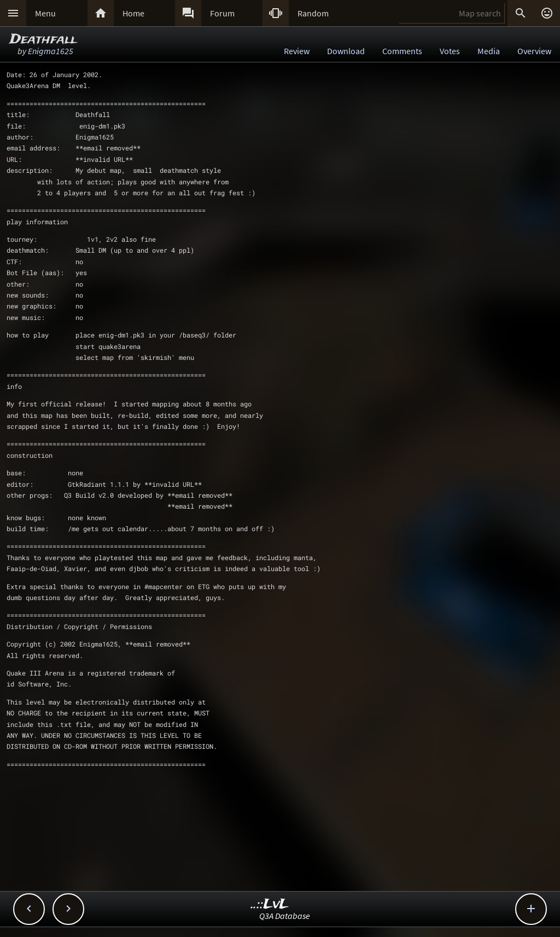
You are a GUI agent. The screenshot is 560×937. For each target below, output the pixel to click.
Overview (534, 51)
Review (297, 51)
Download (346, 51)
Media (489, 51)
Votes (450, 51)
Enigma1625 (51, 51)
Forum (222, 13)
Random (313, 13)
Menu (45, 13)
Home (133, 13)
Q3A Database (285, 916)
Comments (402, 51)
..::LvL (270, 904)
